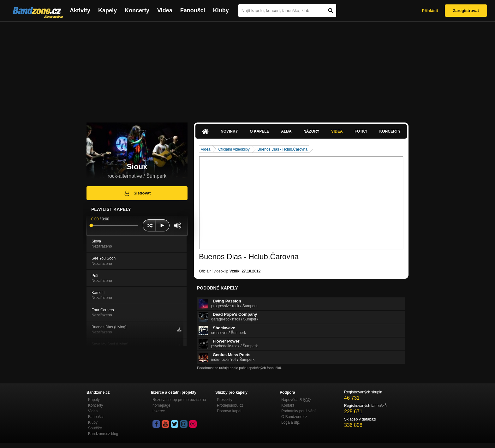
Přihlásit (430, 11)
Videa (165, 10)
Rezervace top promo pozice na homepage (179, 403)
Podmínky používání (298, 411)
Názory (311, 131)
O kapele (259, 131)
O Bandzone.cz (294, 417)
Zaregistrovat (466, 11)
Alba (286, 131)
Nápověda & (296, 400)
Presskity (225, 400)
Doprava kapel (229, 411)
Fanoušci (193, 10)
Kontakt (288, 405)
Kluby (221, 10)
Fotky (361, 131)
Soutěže (95, 428)
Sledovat (137, 193)
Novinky (229, 131)
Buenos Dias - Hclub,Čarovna (283, 149)
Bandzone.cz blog (103, 434)
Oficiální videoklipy (234, 149)
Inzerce (159, 411)
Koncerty (137, 10)
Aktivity (80, 10)
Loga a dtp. (291, 422)
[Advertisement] (247, 69)
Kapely (107, 10)
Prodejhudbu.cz (230, 405)
